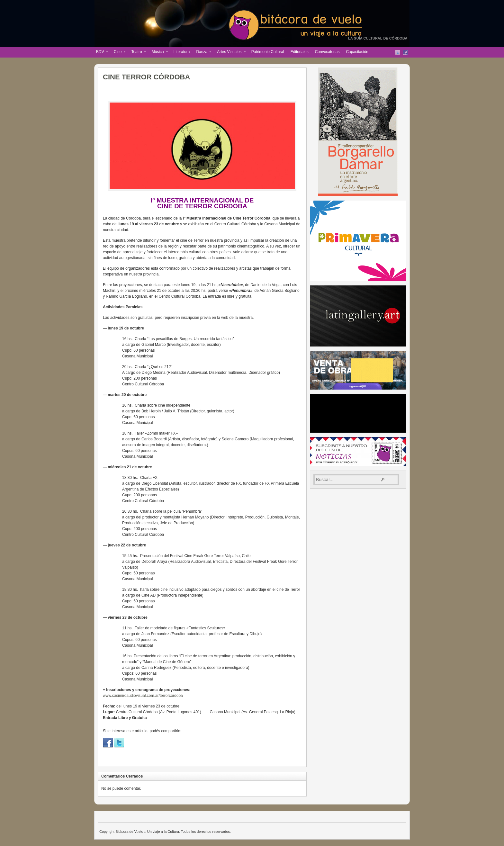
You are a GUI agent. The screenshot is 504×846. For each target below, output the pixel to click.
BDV (100, 52)
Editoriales (300, 52)
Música (158, 52)
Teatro (137, 52)
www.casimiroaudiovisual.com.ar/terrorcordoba (143, 696)
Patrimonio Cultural (268, 52)
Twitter (398, 52)
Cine (118, 52)
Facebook (405, 52)
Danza (202, 52)
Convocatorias (327, 52)
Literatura (182, 52)
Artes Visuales (230, 52)
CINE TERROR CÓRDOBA (146, 77)
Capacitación (357, 52)
